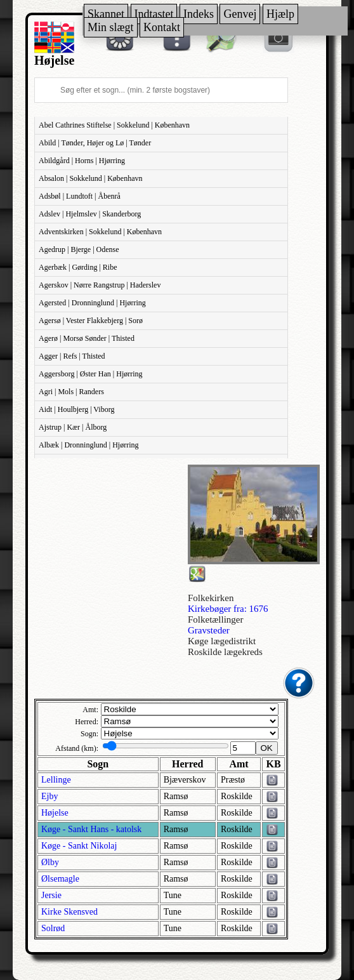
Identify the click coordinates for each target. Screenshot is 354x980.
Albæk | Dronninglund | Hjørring (88, 445)
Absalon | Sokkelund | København (90, 178)
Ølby (50, 862)
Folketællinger (216, 619)
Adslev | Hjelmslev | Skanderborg (90, 214)
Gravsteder (209, 630)
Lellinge (56, 780)
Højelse (55, 813)
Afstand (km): (77, 748)
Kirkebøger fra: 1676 (228, 609)
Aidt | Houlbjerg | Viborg (76, 409)
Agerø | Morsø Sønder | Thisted (87, 338)
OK (267, 748)
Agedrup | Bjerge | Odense (79, 249)
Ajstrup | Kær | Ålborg (73, 427)
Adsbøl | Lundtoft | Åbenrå (80, 196)
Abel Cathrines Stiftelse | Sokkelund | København (114, 125)
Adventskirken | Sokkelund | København (100, 232)
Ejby (49, 796)
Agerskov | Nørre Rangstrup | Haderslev (100, 285)
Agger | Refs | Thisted (72, 356)
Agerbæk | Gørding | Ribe (78, 267)
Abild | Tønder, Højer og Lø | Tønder (95, 143)
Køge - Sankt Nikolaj (79, 846)
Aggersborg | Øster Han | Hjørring (91, 374)
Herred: (87, 722)
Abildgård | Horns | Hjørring (82, 161)
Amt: (90, 710)
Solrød (53, 928)
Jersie (51, 895)
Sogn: (89, 734)
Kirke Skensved (69, 912)
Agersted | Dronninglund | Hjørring (92, 303)
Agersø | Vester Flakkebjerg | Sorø (91, 321)
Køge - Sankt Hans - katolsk (91, 829)
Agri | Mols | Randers (71, 392)
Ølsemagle (60, 879)
